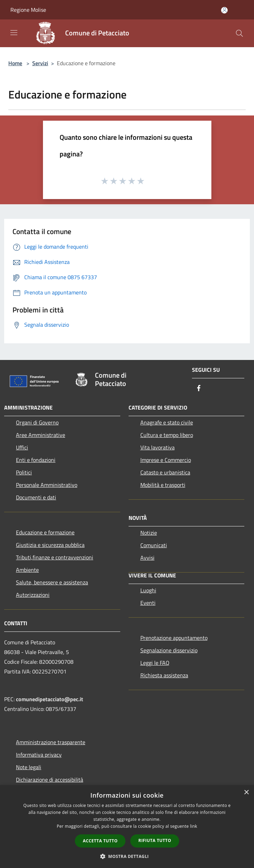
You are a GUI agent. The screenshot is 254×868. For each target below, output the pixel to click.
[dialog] (127, 827)
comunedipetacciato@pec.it (50, 699)
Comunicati (154, 545)
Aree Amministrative (41, 435)
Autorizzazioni (33, 595)
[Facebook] (199, 389)
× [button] (246, 793)
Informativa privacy (39, 755)
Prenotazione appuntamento (174, 638)
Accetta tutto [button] (100, 841)
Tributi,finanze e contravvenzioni (55, 557)
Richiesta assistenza (164, 675)
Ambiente (27, 570)
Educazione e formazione (45, 532)
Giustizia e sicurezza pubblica (50, 545)
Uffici (22, 447)
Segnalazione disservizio (169, 650)
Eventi (148, 603)
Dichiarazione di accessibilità (50, 780)
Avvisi (147, 558)
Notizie (149, 533)
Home (15, 63)
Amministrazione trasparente (51, 742)
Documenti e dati (36, 497)
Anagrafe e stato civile (167, 422)
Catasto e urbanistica (165, 472)
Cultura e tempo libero (167, 435)
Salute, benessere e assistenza (52, 582)
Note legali (29, 767)
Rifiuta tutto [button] (155, 840)
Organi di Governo (37, 422)
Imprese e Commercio (166, 460)
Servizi (40, 63)
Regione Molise (28, 10)
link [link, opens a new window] (194, 826)
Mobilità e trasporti (163, 485)
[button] (127, 856)
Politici (24, 472)
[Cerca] (239, 33)
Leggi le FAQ (155, 663)
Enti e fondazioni (36, 460)
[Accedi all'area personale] (224, 10)
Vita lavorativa (157, 447)
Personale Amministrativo (47, 485)
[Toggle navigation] (14, 33)
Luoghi (148, 590)
